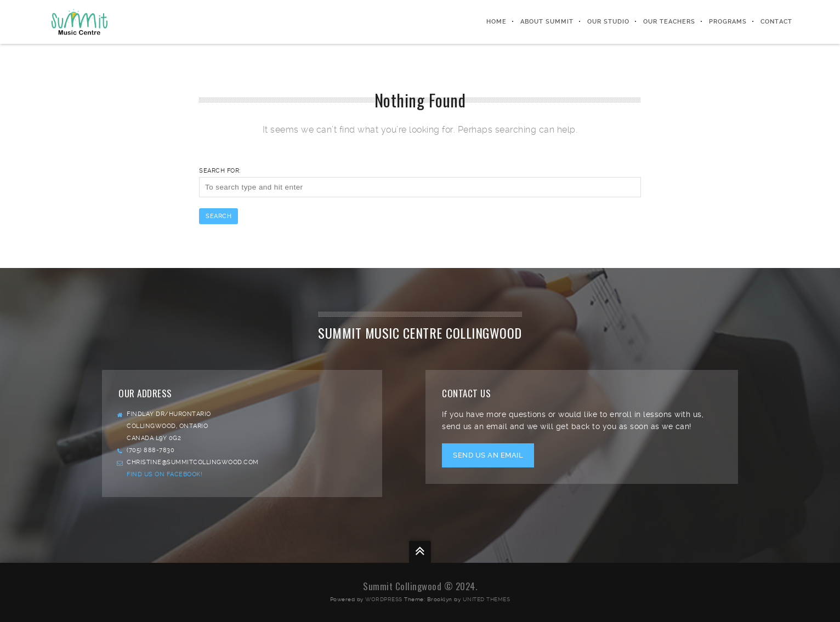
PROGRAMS (728, 22)
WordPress (384, 599)
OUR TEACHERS (669, 22)
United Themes (487, 599)
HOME (496, 22)
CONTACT (776, 22)
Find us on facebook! (164, 474)
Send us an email (488, 455)
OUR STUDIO (608, 22)
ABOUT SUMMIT (547, 22)
